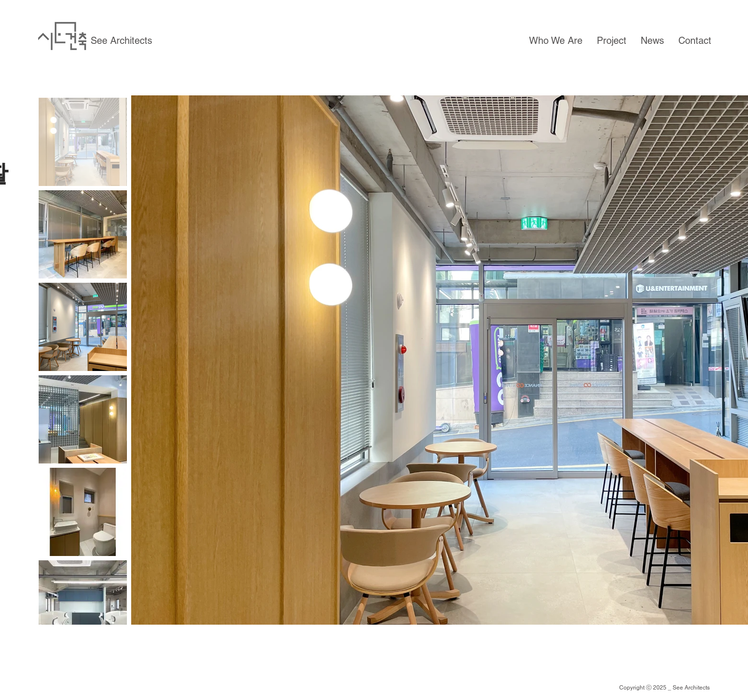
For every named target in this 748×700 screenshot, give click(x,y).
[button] (556, 41)
